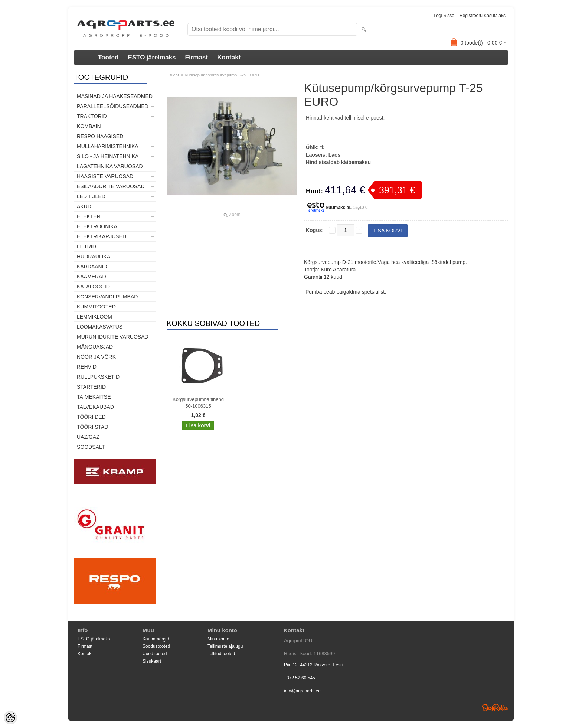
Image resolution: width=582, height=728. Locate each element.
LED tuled (91, 196)
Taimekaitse (94, 397)
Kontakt (229, 57)
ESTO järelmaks (152, 57)
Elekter (89, 216)
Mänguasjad (95, 347)
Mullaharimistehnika (108, 146)
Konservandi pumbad (107, 297)
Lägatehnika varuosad (110, 166)
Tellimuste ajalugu (225, 646)
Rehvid (87, 367)
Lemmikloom (94, 317)
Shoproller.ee (495, 708)
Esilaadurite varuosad (111, 186)
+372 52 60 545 (300, 678)
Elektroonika (97, 226)
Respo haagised (100, 136)
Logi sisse (444, 16)
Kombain (89, 126)
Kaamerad (91, 277)
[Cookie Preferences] (10, 718)
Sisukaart (152, 661)
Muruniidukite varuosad (113, 337)
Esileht (173, 75)
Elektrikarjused (102, 236)
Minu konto (218, 639)
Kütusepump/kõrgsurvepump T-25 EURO (222, 75)
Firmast (197, 57)
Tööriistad (93, 427)
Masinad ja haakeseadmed (115, 96)
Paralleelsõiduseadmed (113, 106)
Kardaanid (92, 267)
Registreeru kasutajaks (483, 16)
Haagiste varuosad (105, 176)
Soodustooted (156, 646)
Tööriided (91, 417)
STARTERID (91, 387)
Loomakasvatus (100, 327)
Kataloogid (93, 287)
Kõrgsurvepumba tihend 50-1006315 (198, 403)
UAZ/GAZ (88, 437)
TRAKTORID (92, 116)
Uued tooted (155, 654)
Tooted (108, 57)
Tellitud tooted (221, 654)
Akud (84, 206)
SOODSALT (91, 447)
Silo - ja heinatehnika (108, 156)
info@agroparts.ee (302, 691)
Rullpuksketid (98, 377)
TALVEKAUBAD (95, 407)
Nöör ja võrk (96, 357)
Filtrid (86, 247)
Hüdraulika (94, 257)
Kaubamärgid (156, 639)
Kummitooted (96, 307)
